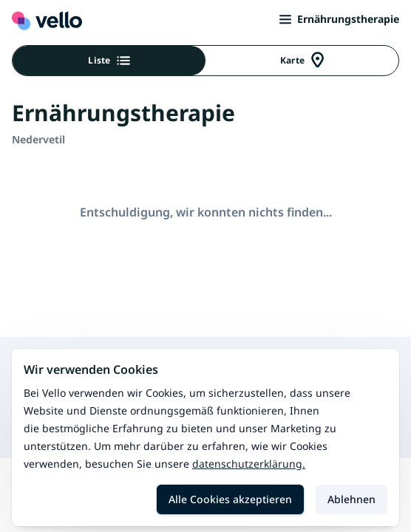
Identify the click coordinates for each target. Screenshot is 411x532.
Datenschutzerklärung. (249, 464)
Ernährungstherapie (339, 19)
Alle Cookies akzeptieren (230, 499)
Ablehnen (351, 499)
